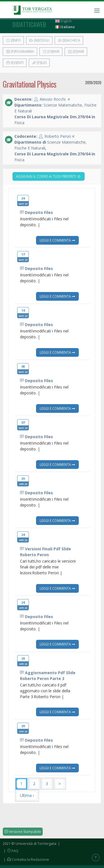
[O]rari (51, 51)
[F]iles (39, 63)
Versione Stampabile (23, 832)
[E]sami (76, 51)
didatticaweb (29, 24)
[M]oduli (39, 40)
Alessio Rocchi (53, 99)
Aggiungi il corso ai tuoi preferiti (49, 176)
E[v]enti (15, 63)
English (64, 21)
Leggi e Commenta (57, 240)
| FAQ (11, 851)
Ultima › (27, 795)
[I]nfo (13, 40)
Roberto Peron (58, 136)
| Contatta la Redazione (26, 859)
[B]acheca (69, 40)
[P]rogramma (20, 51)
